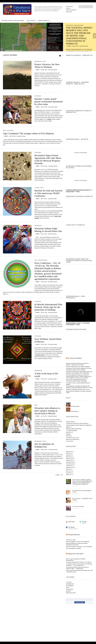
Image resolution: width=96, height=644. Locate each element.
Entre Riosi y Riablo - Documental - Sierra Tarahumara (79, 547)
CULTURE (37, 188)
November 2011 (70, 464)
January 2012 (69, 460)
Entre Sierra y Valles (71, 540)
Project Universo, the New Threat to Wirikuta (47, 66)
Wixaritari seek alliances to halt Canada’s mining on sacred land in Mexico (47, 411)
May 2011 (68, 471)
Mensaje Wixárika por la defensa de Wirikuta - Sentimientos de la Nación (77, 544)
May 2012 (68, 453)
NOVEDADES (38, 96)
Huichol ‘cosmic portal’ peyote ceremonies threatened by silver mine (48, 102)
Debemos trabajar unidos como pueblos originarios (78, 367)
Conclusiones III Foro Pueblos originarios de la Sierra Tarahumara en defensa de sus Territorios (79, 369)
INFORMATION (70, 25)
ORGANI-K (69, 436)
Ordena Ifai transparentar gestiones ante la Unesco (78, 389)
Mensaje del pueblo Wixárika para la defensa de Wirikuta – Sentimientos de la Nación (77, 364)
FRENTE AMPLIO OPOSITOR (74, 429)
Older (58, 475)
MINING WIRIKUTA (44, 21)
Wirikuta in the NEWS (76, 554)
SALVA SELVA (70, 441)
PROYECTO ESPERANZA (73, 439)
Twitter (84, 522)
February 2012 (69, 459)
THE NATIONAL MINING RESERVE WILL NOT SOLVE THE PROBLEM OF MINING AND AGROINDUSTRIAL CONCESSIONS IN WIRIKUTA (79, 36)
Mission (68, 8)
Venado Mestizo (72, 411)
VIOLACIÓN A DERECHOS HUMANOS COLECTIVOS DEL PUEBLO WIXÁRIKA (77, 380)
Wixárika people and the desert (13, 21)
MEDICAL (69, 427)
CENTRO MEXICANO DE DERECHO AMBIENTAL (79, 425)
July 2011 (68, 469)
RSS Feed (72, 522)
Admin (69, 46)
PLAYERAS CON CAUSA (73, 438)
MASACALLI (69, 432)
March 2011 (69, 475)
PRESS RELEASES (79, 25)
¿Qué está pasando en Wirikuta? (74, 548)
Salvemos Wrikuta (73, 406)
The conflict (31, 21)
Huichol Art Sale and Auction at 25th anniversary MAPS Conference (48, 193)
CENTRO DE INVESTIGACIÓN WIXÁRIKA (77, 423)
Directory (69, 12)
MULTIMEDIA (70, 586)
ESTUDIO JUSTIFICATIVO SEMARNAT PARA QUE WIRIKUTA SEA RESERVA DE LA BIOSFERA (79, 372)
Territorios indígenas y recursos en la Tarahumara (78, 542)
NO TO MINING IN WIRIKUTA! (44, 445)
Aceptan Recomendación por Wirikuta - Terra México (79, 562)
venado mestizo (70, 191)
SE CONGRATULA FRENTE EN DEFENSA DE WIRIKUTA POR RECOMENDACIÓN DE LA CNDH (79, 387)
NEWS (44, 61)
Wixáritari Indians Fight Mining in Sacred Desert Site (48, 230)
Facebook (71, 527)
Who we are (69, 6)
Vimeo (78, 191)
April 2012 (69, 455)
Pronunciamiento (71, 10)
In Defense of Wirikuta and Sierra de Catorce (78, 190)
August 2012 (69, 452)
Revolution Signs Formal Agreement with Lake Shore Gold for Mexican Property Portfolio (48, 159)
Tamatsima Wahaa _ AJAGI (73, 323)
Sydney (49, 119)
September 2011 (70, 467)
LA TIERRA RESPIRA (72, 431)
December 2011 (70, 462)
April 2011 (69, 473)
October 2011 (69, 466)
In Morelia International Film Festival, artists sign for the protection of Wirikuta (48, 307)
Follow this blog (80, 602)
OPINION (68, 591)
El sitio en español (75, 358)
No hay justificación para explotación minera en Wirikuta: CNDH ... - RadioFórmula (77, 568)
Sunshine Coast (40, 355)
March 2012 (69, 457)
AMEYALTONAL (70, 422)
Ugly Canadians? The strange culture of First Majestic (29, 133)
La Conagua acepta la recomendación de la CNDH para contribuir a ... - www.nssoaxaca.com (79, 565)
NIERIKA (68, 434)
